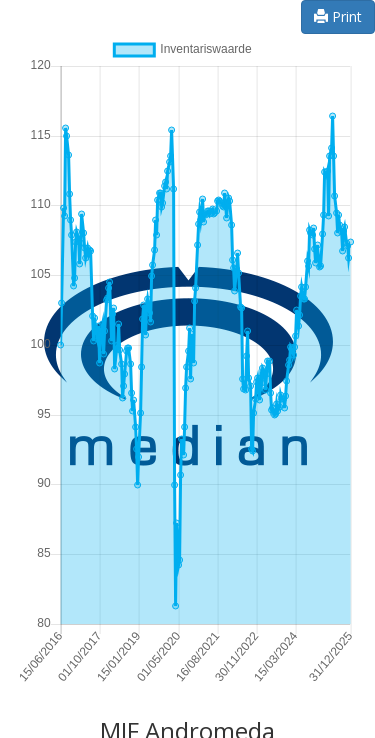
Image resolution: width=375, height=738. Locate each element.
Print (338, 16)
